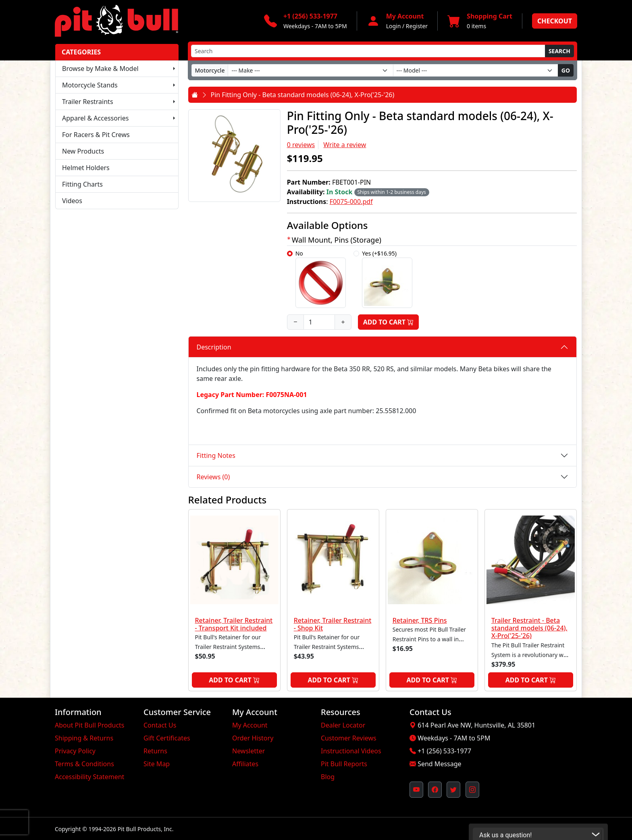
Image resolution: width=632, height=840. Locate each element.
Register (417, 26)
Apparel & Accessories (95, 118)
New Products (83, 151)
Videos (72, 201)
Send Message (439, 764)
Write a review (345, 145)
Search (559, 51)
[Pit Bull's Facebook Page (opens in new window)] (435, 790)
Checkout (555, 21)
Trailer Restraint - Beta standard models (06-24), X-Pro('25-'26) (529, 628)
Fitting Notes (216, 455)
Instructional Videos (351, 751)
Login (394, 26)
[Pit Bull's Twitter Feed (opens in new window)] (453, 790)
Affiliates (245, 764)
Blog (328, 777)
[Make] (310, 70)
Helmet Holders (86, 168)
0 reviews (301, 145)
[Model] (476, 70)
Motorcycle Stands (90, 85)
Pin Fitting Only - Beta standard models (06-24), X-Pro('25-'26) (303, 95)
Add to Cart (389, 322)
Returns (155, 751)
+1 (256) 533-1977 (444, 751)
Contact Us (160, 725)
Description (214, 347)
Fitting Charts (82, 184)
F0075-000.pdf (351, 202)
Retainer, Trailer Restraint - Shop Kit (333, 624)
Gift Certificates (167, 738)
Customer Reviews (349, 738)
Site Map (157, 764)
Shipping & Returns (84, 738)
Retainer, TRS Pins (420, 620)
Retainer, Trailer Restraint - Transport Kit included (234, 624)
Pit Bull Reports (344, 764)
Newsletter (248, 751)
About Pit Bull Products (90, 725)
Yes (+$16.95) (387, 279)
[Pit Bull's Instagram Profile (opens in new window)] (472, 790)
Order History (253, 738)
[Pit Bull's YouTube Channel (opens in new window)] (416, 790)
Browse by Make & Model (100, 69)
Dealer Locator (343, 725)
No (321, 279)
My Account (250, 725)
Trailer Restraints (88, 102)
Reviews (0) (213, 477)
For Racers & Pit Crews (96, 135)
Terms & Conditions (84, 764)
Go (566, 70)
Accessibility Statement (89, 777)
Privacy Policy (75, 751)
